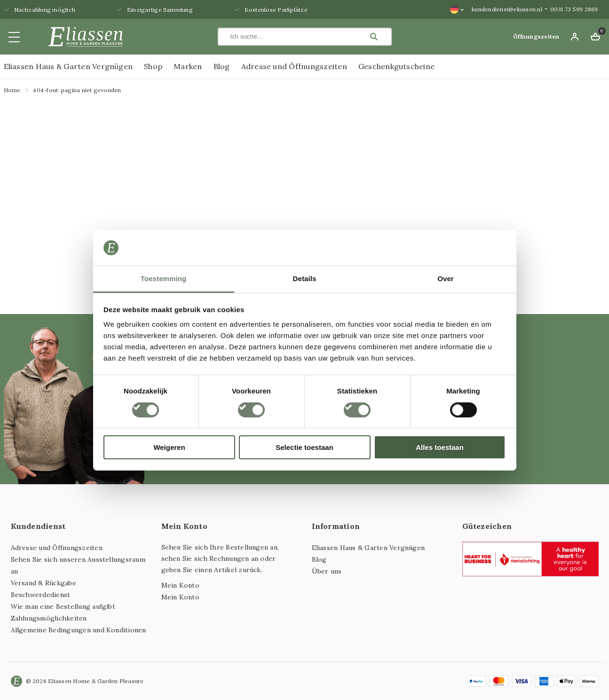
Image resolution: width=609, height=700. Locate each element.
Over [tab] (446, 279)
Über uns (327, 571)
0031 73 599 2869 (574, 9)
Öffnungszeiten (536, 36)
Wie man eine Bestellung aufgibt (63, 606)
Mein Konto (180, 585)
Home (12, 90)
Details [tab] (305, 279)
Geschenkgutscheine (396, 66)
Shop (153, 66)
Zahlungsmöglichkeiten (49, 618)
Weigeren (169, 447)
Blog (222, 66)
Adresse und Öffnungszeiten (294, 66)
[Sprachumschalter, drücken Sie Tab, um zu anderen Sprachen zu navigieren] (457, 9)
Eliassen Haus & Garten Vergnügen (68, 66)
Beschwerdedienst (41, 595)
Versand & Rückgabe (43, 583)
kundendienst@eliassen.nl (507, 9)
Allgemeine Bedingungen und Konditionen (79, 630)
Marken (188, 66)
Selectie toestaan (304, 447)
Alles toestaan (440, 447)
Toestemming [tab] (164, 279)
